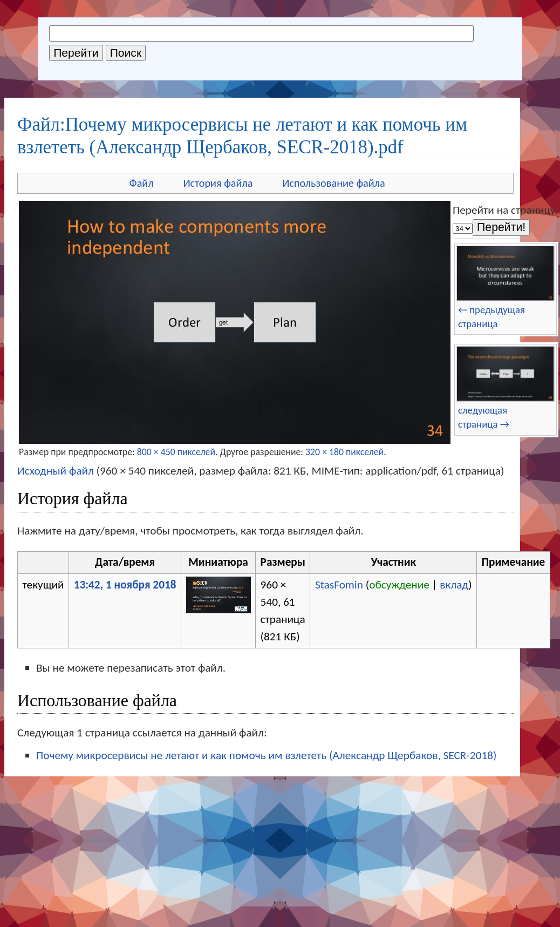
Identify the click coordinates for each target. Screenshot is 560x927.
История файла (218, 183)
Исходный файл (56, 471)
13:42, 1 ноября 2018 (125, 585)
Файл (142, 183)
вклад (454, 585)
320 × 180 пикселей (344, 452)
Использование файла (333, 183)
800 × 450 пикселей (176, 452)
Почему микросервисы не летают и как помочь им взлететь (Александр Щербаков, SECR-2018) (266, 755)
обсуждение (399, 585)
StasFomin (339, 585)
